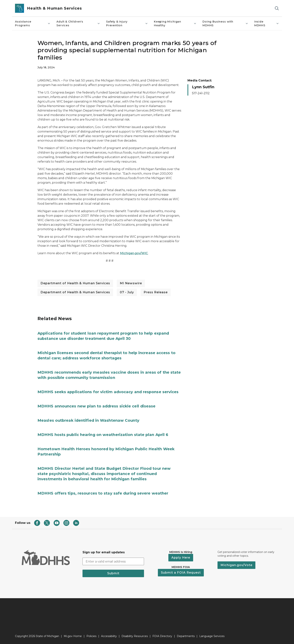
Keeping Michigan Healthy (175, 23)
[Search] (277, 8)
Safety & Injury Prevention (127, 23)
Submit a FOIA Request (181, 573)
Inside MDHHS (267, 23)
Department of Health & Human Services (75, 283)
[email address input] (113, 561)
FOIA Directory (162, 636)
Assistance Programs (33, 23)
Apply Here (181, 558)
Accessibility (109, 636)
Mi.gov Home (73, 636)
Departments (186, 636)
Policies (91, 636)
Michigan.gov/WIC (134, 253)
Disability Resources (135, 636)
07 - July (127, 292)
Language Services (212, 636)
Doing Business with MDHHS (225, 23)
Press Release (156, 292)
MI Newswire (131, 283)
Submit (113, 573)
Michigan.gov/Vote (236, 565)
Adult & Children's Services (78, 23)
